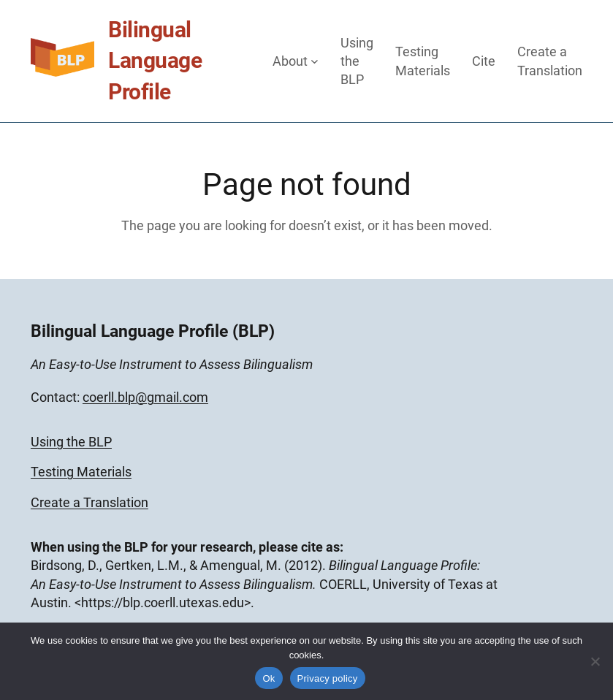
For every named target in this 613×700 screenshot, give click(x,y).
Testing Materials (81, 472)
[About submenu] (315, 61)
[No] (595, 661)
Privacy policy (328, 678)
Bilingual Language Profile (155, 61)
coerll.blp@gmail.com (145, 397)
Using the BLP (71, 442)
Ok (269, 678)
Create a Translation (90, 502)
